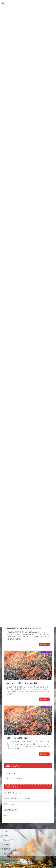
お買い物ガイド (8, 840)
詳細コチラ (44, 644)
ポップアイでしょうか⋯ (14, 793)
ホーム (4, 831)
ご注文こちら (10, 773)
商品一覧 (5, 836)
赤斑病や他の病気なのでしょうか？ (18, 799)
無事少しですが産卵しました (17, 738)
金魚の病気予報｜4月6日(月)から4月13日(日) (24, 628)
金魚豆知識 (6, 845)
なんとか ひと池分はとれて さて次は (22, 683)
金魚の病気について (12, 810)
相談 (6, 815)
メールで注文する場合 (14, 778)
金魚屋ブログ (7, 849)
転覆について (9, 804)
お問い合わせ (7, 853)
